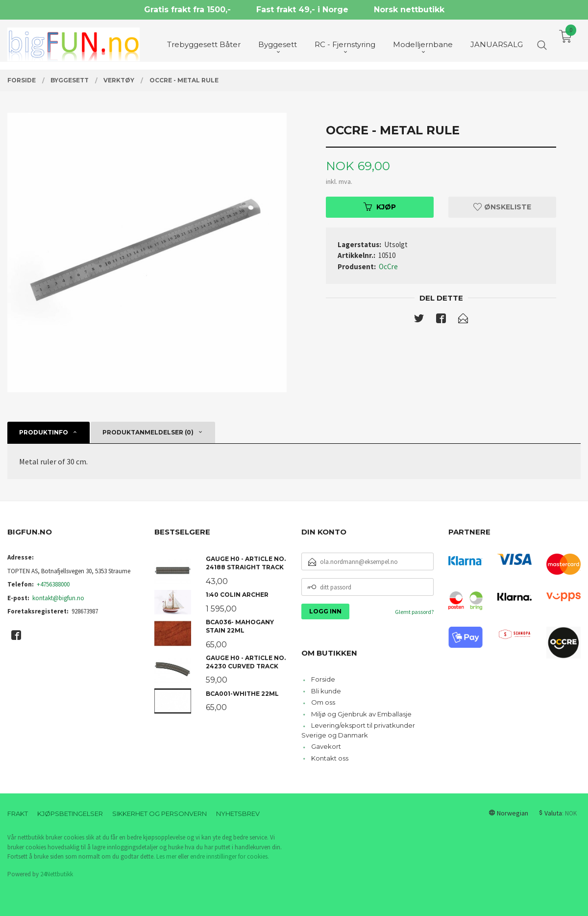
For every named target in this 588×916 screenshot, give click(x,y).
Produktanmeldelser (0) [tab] (148, 432)
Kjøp (380, 207)
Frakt (18, 814)
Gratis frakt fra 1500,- (187, 10)
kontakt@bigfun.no (58, 598)
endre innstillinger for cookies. (230, 856)
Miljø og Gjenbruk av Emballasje (361, 714)
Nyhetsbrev (238, 814)
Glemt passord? (414, 612)
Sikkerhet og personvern (159, 814)
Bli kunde (326, 691)
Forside (323, 679)
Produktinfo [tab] (44, 432)
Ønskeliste (502, 207)
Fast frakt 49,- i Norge (302, 10)
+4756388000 (53, 584)
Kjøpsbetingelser (70, 814)
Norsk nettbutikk (409, 10)
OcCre (388, 267)
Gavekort (326, 746)
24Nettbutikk (57, 874)
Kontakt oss (330, 758)
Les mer (166, 856)
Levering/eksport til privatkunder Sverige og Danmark (358, 730)
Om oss (323, 702)
